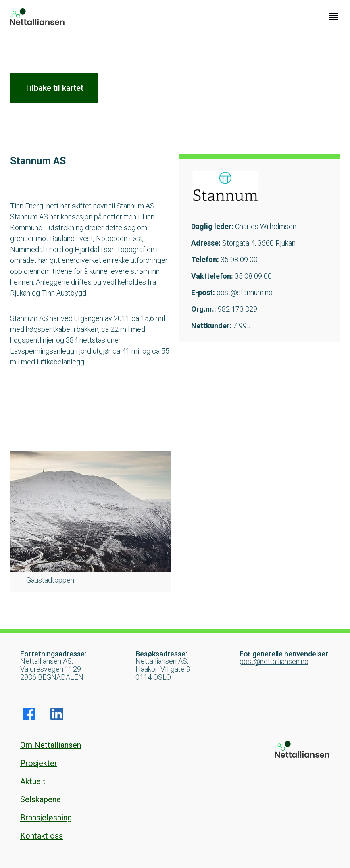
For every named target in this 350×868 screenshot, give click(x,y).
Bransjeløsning (46, 818)
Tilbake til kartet (54, 88)
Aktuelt (33, 781)
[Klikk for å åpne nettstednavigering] (334, 17)
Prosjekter (39, 763)
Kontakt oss (42, 836)
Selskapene (41, 799)
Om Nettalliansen (51, 745)
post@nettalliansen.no (274, 661)
